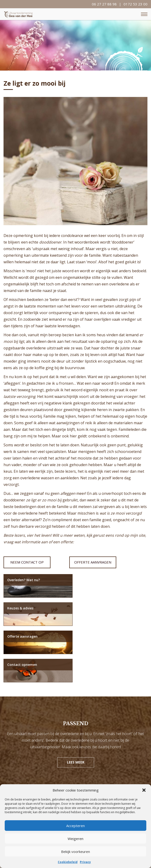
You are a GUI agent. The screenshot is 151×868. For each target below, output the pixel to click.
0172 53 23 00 (136, 4)
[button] (144, 790)
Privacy (85, 862)
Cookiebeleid (68, 862)
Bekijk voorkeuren (75, 852)
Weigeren (75, 839)
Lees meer (76, 706)
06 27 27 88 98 (104, 4)
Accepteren (75, 826)
